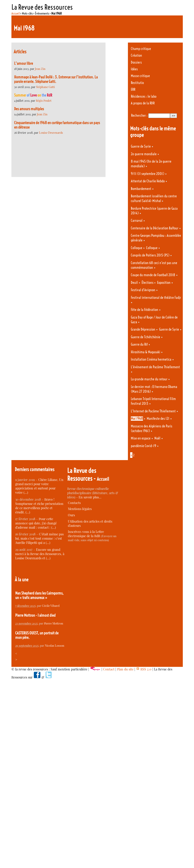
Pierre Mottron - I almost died (35, 615)
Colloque (137, 248)
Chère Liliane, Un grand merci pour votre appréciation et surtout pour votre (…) (39, 486)
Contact (109, 669)
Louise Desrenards (51, 132)
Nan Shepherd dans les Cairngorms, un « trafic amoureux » (39, 595)
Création (136, 55)
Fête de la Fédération (144, 310)
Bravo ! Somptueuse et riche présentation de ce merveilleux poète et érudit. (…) (39, 506)
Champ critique (141, 49)
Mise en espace (141, 438)
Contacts (74, 503)
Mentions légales (80, 509)
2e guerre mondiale (144, 154)
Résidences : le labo (144, 96)
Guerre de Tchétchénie (145, 337)
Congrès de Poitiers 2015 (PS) (150, 255)
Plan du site (125, 669)
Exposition (164, 283)
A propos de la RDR (143, 103)
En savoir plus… (90, 497)
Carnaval (137, 221)
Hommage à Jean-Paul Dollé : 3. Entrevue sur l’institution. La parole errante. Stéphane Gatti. (56, 79)
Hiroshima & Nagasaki (145, 352)
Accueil (16, 13)
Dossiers (136, 62)
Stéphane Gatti (45, 87)
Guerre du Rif (139, 344)
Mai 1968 (137, 419)
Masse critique (140, 76)
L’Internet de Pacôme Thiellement (153, 411)
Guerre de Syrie (141, 146)
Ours (71, 515)
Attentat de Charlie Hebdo (148, 181)
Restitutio (137, 83)
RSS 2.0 (144, 669)
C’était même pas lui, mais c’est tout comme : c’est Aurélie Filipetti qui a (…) (39, 538)
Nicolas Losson (55, 645)
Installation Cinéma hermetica (151, 359)
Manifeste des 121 (158, 419)
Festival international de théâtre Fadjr (156, 298)
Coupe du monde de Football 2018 (153, 275)
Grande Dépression (143, 329)
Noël (157, 438)
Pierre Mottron (54, 623)
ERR (133, 89)
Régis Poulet (44, 100)
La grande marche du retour (149, 379)
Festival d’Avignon (143, 290)
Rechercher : (139, 115)
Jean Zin (40, 69)
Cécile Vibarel (51, 606)
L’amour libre (24, 63)
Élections (148, 283)
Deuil (134, 283)
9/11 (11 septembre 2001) (148, 174)
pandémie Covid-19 (143, 446)
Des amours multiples (29, 109)
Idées (134, 69)
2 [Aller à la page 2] (134, 455)
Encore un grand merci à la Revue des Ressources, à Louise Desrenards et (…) (40, 554)
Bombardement (141, 189)
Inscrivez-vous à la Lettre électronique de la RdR (86, 534)
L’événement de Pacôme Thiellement (155, 367)
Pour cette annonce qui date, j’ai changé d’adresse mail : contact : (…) (36, 523)
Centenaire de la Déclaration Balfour (155, 228)
